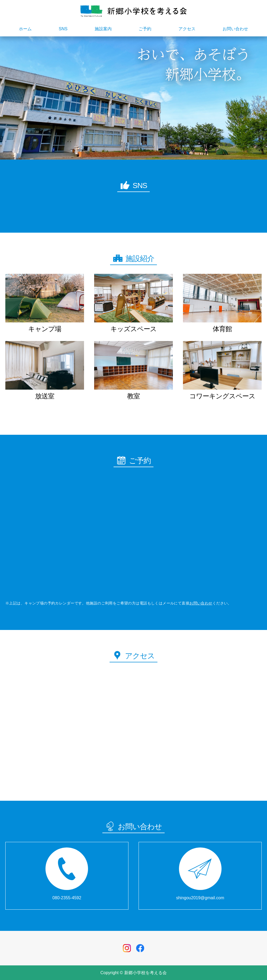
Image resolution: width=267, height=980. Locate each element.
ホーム (25, 29)
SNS (63, 29)
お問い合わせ (235, 29)
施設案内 (103, 29)
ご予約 (145, 29)
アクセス (187, 29)
